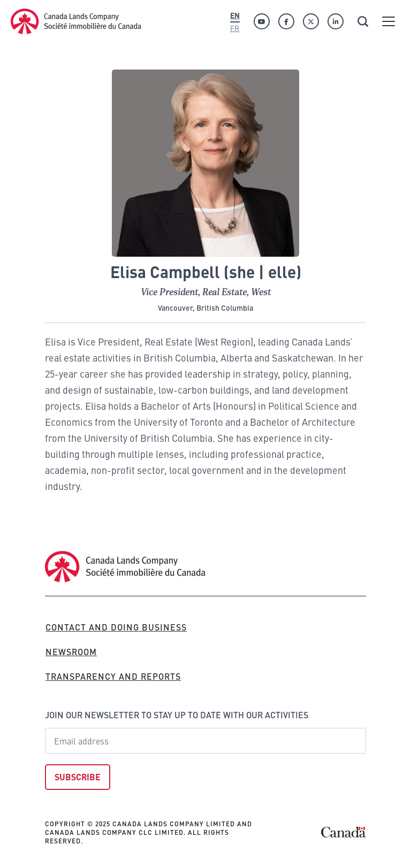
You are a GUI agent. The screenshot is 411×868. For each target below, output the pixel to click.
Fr (235, 28)
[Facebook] (286, 21)
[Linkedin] (336, 21)
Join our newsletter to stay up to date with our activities (177, 715)
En (235, 15)
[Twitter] (311, 21)
